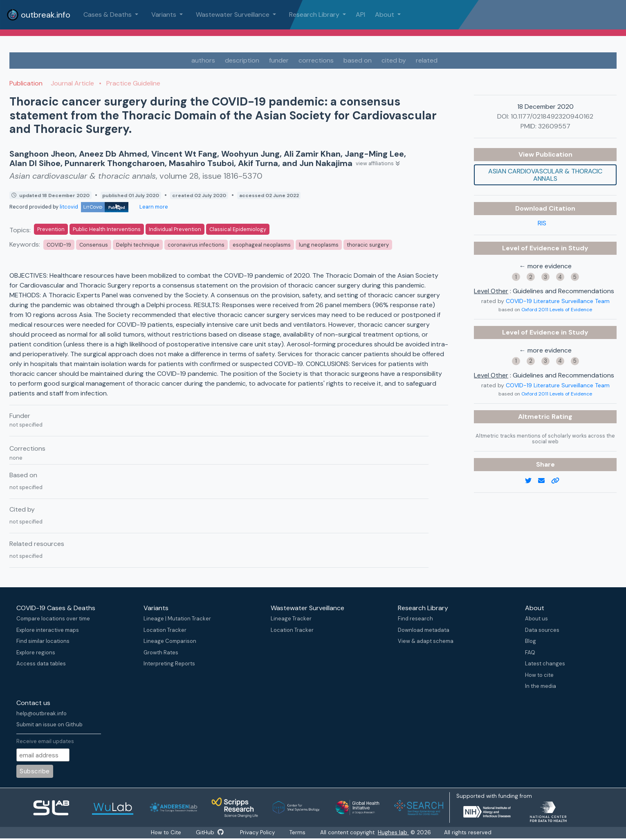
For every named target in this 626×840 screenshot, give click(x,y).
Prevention (51, 229)
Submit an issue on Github (49, 724)
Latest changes (545, 664)
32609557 (554, 126)
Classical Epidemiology (238, 229)
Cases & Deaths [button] (108, 15)
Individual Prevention (175, 229)
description (242, 60)
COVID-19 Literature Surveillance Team (558, 301)
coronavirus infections (196, 245)
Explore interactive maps (48, 630)
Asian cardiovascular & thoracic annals (545, 175)
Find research (415, 619)
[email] (545, 481)
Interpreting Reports (169, 664)
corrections (316, 60)
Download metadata (424, 630)
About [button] (385, 15)
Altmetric (535, 417)
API (360, 15)
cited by (394, 60)
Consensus (94, 245)
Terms (301, 833)
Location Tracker (165, 630)
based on (358, 60)
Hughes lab (398, 833)
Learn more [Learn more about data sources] (153, 207)
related (427, 60)
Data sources (542, 630)
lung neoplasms (319, 245)
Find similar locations (43, 641)
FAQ (530, 652)
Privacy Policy (259, 833)
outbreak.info (38, 15)
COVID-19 (59, 245)
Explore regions (36, 652)
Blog (531, 641)
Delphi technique (138, 245)
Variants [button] (165, 15)
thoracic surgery (368, 245)
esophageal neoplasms (262, 245)
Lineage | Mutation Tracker (177, 619)
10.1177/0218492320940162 (552, 116)
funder (279, 60)
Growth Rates (161, 652)
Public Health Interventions (107, 229)
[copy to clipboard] (559, 481)
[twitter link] (532, 481)
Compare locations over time (53, 619)
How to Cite (164, 833)
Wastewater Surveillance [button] (233, 15)
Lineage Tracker (291, 619)
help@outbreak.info (42, 713)
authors (203, 60)
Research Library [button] (315, 15)
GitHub (209, 833)
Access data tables (41, 664)
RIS (542, 223)
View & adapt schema (426, 641)
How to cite (539, 675)
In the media (541, 686)
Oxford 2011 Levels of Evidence (557, 310)
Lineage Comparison (170, 641)
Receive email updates (45, 741)
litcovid (94, 207)
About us (536, 619)
